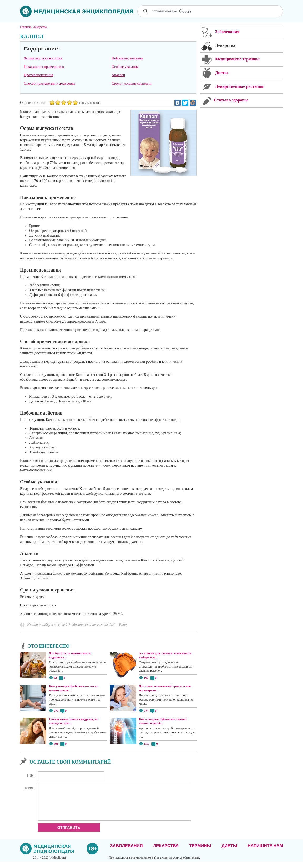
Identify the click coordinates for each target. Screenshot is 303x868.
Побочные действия (127, 58)
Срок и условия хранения (131, 83)
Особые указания (125, 67)
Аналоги (118, 75)
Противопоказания (38, 75)
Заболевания (127, 852)
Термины (200, 852)
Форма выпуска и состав (43, 58)
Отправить (69, 834)
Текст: (29, 788)
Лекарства (166, 852)
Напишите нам (265, 852)
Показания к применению (44, 67)
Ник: (31, 775)
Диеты (229, 852)
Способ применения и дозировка (49, 83)
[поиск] (211, 11)
